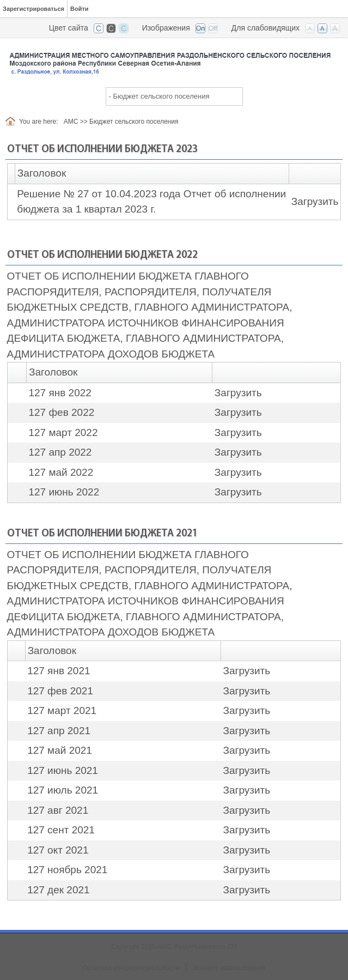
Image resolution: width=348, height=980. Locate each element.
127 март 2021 (62, 710)
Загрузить (315, 201)
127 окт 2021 (58, 850)
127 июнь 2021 (63, 770)
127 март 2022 (63, 432)
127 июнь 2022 (64, 492)
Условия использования (229, 968)
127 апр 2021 (59, 731)
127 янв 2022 (60, 393)
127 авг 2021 (58, 810)
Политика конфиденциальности (131, 968)
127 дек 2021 (59, 890)
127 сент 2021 (61, 830)
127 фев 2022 (61, 412)
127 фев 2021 (60, 691)
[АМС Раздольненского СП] (174, 59)
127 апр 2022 (60, 452)
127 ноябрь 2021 (67, 870)
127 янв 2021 (59, 671)
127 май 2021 (60, 750)
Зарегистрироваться (33, 9)
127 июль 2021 (63, 790)
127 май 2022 (61, 472)
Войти (80, 9)
